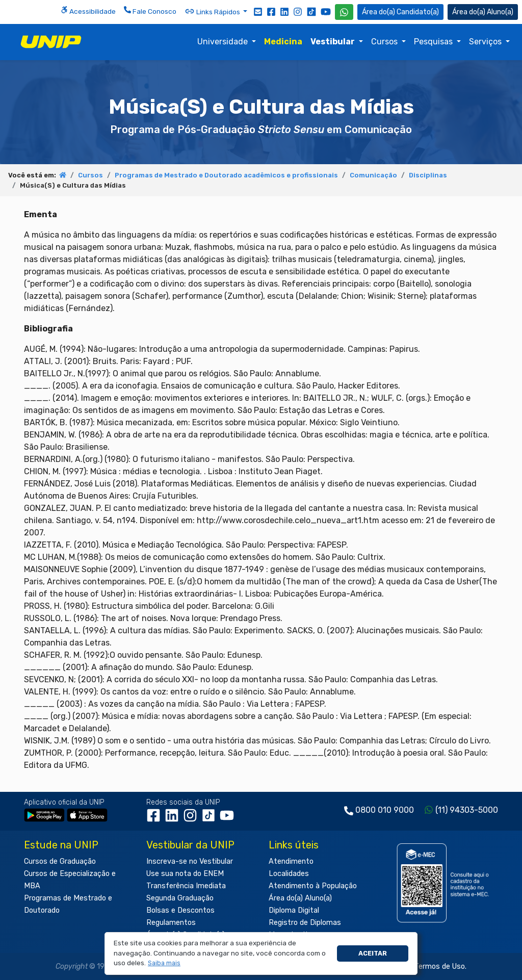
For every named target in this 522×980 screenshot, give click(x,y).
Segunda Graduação (180, 898)
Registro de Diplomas (305, 923)
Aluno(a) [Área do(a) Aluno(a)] (483, 12)
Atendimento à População (313, 886)
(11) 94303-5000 (467, 810)
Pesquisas (434, 42)
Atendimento (291, 861)
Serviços (486, 42)
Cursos (385, 42)
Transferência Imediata (186, 886)
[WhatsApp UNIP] (344, 12)
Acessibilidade (88, 11)
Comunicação (373, 175)
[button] (164, 963)
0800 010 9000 (385, 810)
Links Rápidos (213, 11)
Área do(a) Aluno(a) (300, 898)
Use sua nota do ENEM (185, 874)
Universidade (224, 42)
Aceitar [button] (373, 953)
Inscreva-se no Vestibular (190, 861)
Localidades (289, 874)
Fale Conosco (150, 11)
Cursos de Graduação (60, 861)
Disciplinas (428, 175)
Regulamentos (171, 923)
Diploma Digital (294, 910)
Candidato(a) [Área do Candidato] (400, 12)
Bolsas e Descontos (180, 910)
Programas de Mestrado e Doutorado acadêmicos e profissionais (226, 175)
